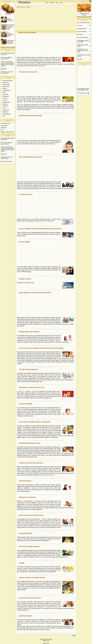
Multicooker (5, 112)
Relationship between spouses (29, 332)
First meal (5, 100)
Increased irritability (26, 404)
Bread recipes (6, 83)
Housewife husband (26, 533)
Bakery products (6, 85)
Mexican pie (80, 35)
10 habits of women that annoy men (31, 463)
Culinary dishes (6, 110)
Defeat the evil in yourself (27, 33)
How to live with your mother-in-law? (31, 515)
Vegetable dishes (6, 102)
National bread (6, 87)
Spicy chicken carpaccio (7, 161)
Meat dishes (5, 104)
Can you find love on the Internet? (30, 598)
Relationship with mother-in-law (30, 443)
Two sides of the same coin (28, 72)
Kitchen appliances (7, 114)
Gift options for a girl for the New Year (32, 387)
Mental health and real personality (30, 116)
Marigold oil (4, 69)
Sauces (4, 108)
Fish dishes (5, 98)
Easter (4, 92)
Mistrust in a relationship (27, 497)
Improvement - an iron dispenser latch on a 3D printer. (83, 51)
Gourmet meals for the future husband (32, 578)
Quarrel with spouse (26, 616)
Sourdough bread (6, 90)
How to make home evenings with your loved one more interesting (41, 348)
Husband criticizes (25, 481)
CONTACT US (46, 641)
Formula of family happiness (28, 369)
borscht (42, 557)
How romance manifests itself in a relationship (34, 422)
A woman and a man (26, 194)
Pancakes (5, 88)
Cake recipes (5, 94)
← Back (73, 636)
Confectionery (6, 96)
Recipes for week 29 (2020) (7, 132)
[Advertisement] (46, 20)
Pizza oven (80, 26)
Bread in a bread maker (8, 81)
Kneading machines (82, 29)
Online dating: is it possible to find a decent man (35, 293)
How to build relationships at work (30, 157)
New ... (62, 3)
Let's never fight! (24, 242)
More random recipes (84, 17)
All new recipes (8, 47)
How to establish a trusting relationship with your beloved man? (40, 229)
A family (22, 563)
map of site (46, 643)
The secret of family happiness (29, 546)
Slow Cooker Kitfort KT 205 (84, 23)
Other (4, 116)
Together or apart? (25, 279)
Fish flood (80, 59)
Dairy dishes (5, 106)
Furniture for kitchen (82, 32)
